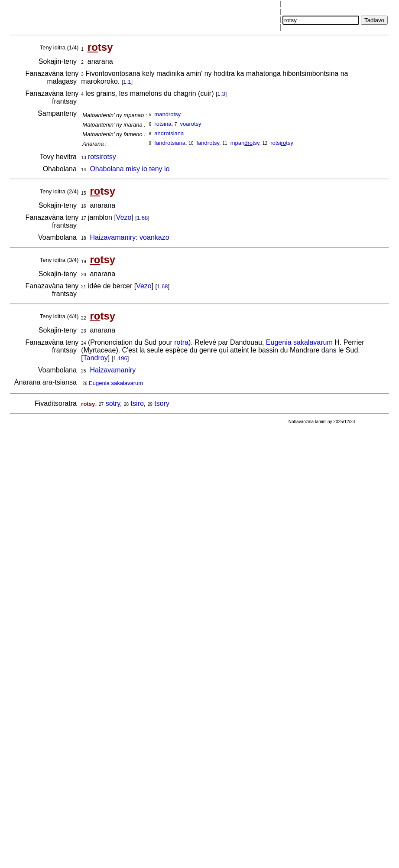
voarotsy (190, 124)
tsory (162, 403)
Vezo (124, 217)
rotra (181, 342)
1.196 (120, 358)
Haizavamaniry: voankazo (129, 237)
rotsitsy (282, 143)
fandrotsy (208, 143)
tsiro (137, 403)
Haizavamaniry (113, 370)
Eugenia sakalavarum (299, 342)
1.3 (221, 94)
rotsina (163, 124)
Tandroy (96, 358)
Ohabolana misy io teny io (130, 169)
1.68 (142, 218)
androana (169, 133)
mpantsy (245, 143)
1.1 (127, 82)
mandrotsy (167, 114)
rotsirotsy (102, 157)
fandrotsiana (170, 143)
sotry (113, 403)
